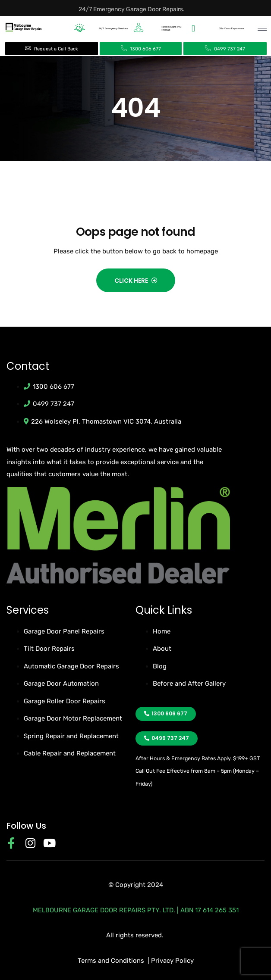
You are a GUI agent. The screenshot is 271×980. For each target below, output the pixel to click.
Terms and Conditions (111, 961)
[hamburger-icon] (262, 28)
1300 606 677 (145, 49)
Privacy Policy (172, 961)
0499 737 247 (229, 49)
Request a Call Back (55, 49)
